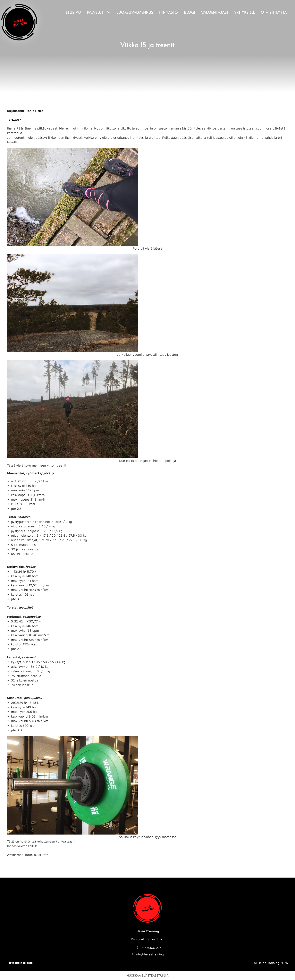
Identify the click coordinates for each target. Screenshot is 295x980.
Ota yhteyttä (274, 12)
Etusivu (73, 12)
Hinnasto (168, 12)
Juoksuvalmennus (135, 12)
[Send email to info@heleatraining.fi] (150, 954)
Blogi (190, 12)
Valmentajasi (215, 12)
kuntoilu (30, 855)
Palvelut (95, 12)
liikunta (43, 855)
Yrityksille (245, 12)
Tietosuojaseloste (20, 963)
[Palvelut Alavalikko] (108, 12)
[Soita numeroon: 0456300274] (150, 948)
